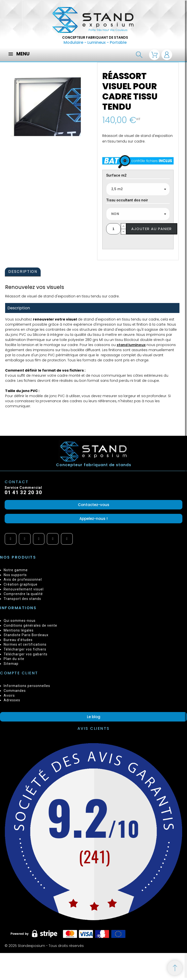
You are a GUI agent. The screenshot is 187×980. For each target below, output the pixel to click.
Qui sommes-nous (20, 621)
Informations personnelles (27, 686)
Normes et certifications (25, 644)
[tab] (23, 272)
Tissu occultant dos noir (127, 200)
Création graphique (21, 584)
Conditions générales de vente (30, 625)
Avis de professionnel (23, 579)
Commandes (15, 691)
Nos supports (15, 575)
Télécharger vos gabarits (26, 654)
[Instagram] (67, 539)
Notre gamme (16, 570)
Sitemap (11, 664)
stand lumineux (131, 345)
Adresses (12, 700)
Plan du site (14, 659)
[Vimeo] (39, 539)
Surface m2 (116, 176)
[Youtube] (11, 539)
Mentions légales (19, 630)
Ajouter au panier (152, 229)
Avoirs (9, 695)
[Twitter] (53, 539)
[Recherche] (139, 55)
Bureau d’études (18, 640)
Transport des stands (22, 599)
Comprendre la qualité (23, 594)
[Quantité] (113, 229)
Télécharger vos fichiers (25, 649)
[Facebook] (25, 539)
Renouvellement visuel (24, 589)
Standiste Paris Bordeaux (26, 635)
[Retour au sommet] (175, 968)
